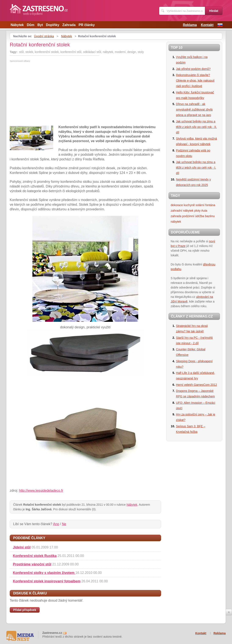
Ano (56, 524)
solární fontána (205, 205)
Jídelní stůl (22, 547)
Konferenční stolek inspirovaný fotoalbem (47, 581)
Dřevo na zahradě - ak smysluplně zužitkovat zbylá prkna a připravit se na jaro (194, 110)
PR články (87, 25)
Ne (64, 524)
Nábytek (17, 25)
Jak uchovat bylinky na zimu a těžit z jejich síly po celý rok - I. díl (196, 168)
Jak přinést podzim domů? (193, 69)
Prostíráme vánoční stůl (32, 564)
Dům (31, 25)
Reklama (190, 25)
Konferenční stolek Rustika (35, 556)
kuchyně (189, 205)
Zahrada (69, 25)
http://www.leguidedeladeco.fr (41, 491)
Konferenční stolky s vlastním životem (44, 573)
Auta (204, 211)
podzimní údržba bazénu (198, 216)
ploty (197, 211)
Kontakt (207, 25)
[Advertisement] (45, 94)
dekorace (177, 205)
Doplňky (53, 25)
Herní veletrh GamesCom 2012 (196, 385)
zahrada (176, 216)
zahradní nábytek (182, 211)
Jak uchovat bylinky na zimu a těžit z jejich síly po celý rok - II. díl (196, 127)
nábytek (176, 222)
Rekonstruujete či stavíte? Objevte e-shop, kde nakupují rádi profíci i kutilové (195, 80)
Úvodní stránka (44, 36)
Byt (40, 25)
